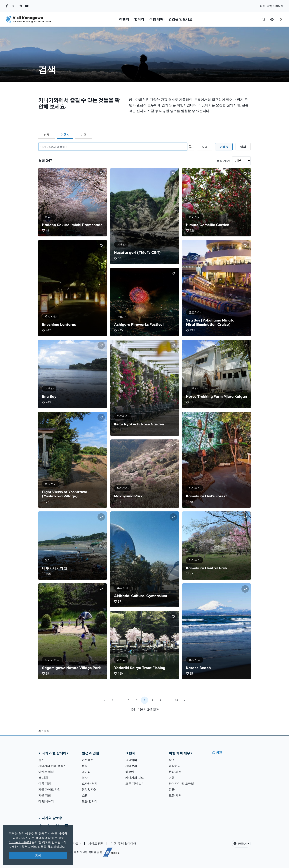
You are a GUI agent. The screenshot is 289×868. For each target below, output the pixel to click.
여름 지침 (45, 783)
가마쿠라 (131, 766)
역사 (85, 778)
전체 (47, 135)
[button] (272, 19)
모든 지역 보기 (135, 783)
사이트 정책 (96, 843)
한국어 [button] (240, 844)
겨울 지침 (45, 795)
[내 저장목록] (280, 19)
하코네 (130, 772)
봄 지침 (43, 778)
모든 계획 (175, 795)
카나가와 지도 (135, 778)
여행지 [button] (124, 19)
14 (176, 700)
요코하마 (131, 760)
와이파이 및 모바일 (181, 783)
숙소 (172, 760)
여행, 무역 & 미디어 (272, 6)
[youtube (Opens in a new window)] (27, 6)
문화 (85, 766)
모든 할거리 (90, 801)
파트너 (77, 843)
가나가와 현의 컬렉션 (52, 766)
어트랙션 (88, 760)
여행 (83, 135)
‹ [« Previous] (105, 700)
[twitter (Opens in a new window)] (13, 6)
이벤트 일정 (46, 772)
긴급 (172, 789)
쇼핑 (85, 795)
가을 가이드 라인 (49, 789)
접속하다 (175, 766)
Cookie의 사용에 (20, 842)
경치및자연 (89, 789)
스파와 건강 (90, 783)
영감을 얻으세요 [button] (180, 19)
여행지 (65, 135)
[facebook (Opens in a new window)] (7, 6)
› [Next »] (184, 700)
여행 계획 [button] (156, 19)
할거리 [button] (139, 19)
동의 (38, 855)
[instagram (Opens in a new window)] (20, 6)
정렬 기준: (223, 161)
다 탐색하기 (46, 801)
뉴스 (41, 760)
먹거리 (86, 772)
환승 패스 (175, 772)
